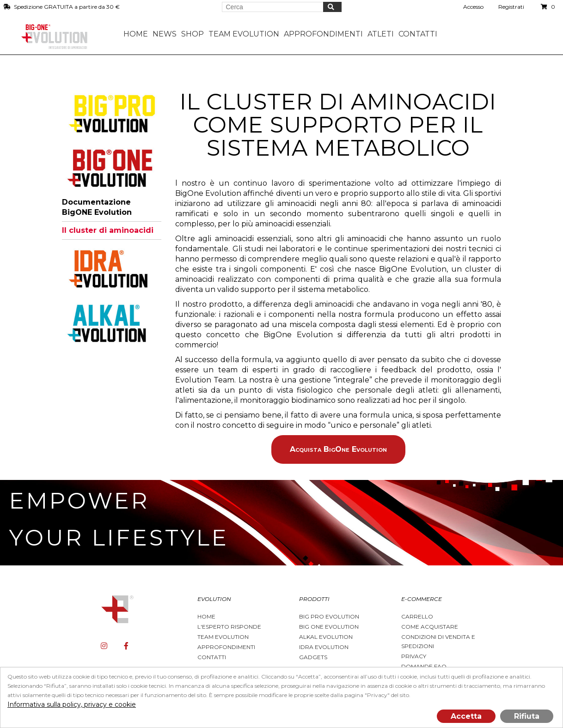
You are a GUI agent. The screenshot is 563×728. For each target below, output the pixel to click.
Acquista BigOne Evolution (338, 449)
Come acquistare (430, 627)
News (165, 34)
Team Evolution (223, 637)
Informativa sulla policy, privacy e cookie (72, 704)
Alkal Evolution (326, 637)
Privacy (414, 656)
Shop (193, 34)
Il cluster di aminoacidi (108, 230)
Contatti (418, 34)
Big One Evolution (329, 627)
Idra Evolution (324, 647)
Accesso (473, 7)
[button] (112, 114)
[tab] (112, 114)
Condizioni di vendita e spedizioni (438, 641)
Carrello (417, 616)
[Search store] (273, 7)
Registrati (511, 7)
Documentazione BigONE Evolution (97, 207)
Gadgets (313, 657)
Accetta (466, 716)
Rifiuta (527, 716)
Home (136, 34)
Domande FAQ (424, 666)
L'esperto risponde (229, 627)
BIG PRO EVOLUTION (329, 616)
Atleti (381, 34)
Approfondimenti (226, 647)
